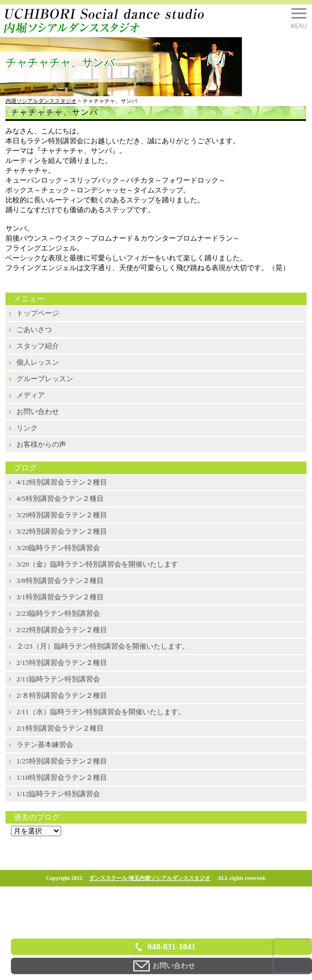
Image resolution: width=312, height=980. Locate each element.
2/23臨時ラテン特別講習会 (58, 613)
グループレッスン (45, 379)
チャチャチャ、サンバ (55, 112)
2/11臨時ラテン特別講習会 (58, 679)
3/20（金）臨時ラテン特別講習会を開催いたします (97, 564)
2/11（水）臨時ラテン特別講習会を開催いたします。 (101, 712)
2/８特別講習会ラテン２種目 (62, 695)
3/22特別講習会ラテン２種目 (62, 531)
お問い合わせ (38, 412)
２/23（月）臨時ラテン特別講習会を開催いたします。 (103, 646)
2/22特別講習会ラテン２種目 (62, 630)
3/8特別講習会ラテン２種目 (60, 581)
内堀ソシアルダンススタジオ (41, 101)
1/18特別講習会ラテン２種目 (62, 777)
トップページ (38, 313)
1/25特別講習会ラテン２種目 (62, 761)
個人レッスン (38, 362)
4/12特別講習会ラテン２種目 (62, 482)
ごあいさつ (34, 329)
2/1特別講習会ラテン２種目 (60, 728)
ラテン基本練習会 (45, 745)
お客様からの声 (41, 444)
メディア (31, 395)
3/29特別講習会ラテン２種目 (62, 515)
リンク (27, 428)
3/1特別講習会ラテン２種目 (60, 597)
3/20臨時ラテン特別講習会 (58, 548)
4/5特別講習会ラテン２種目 (60, 498)
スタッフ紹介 (38, 346)
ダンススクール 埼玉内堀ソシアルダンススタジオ (150, 878)
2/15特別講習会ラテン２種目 (62, 663)
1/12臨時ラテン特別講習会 (58, 794)
